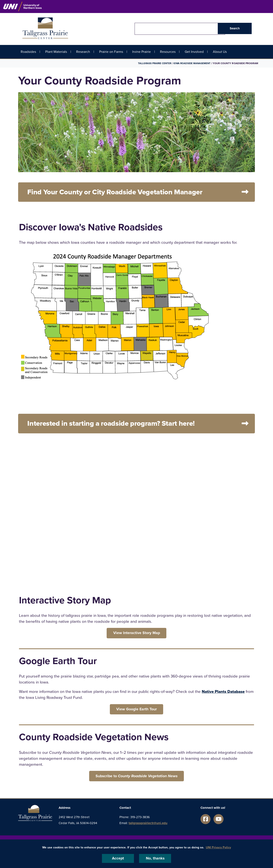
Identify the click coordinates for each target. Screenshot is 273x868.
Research (83, 52)
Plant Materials (56, 52)
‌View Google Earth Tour (137, 712)
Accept (118, 858)
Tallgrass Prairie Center (152, 63)
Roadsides (28, 52)
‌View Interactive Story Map (136, 635)
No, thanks (155, 858)
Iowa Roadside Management (191, 63)
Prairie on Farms (111, 52)
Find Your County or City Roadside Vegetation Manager (125, 192)
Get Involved (194, 52)
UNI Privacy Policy (218, 847)
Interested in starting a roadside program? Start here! (121, 425)
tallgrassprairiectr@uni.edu (148, 827)
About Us (220, 52)
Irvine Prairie (142, 52)
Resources (168, 52)
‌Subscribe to (136, 779)
